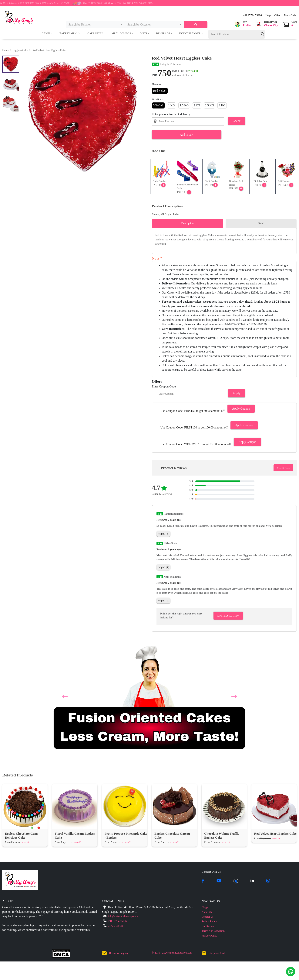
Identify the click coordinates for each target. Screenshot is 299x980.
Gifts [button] (144, 34)
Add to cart (186, 135)
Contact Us (208, 805)
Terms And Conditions (214, 820)
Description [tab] (187, 223)
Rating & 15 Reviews (166, 64)
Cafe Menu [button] (95, 34)
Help (268, 15)
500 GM (158, 105)
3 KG (222, 105)
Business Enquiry (119, 842)
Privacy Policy (209, 824)
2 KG (197, 105)
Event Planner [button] (190, 34)
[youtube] (219, 770)
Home (5, 50)
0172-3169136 (116, 815)
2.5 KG (209, 105)
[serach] (196, 25)
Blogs (205, 796)
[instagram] (268, 770)
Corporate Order (218, 842)
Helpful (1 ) (163, 601)
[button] (242, 24)
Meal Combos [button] (121, 34)
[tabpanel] (224, 239)
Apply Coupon (241, 409)
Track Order (290, 15)
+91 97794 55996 (252, 15)
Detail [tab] (261, 223)
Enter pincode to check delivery (171, 114)
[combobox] (95, 25)
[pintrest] (236, 770)
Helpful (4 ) (163, 534)
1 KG (171, 105)
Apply (237, 393)
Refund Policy (209, 810)
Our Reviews (209, 815)
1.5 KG (184, 105)
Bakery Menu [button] (69, 34)
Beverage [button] (163, 34)
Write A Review (228, 616)
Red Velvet (160, 91)
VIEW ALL (283, 468)
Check (237, 121)
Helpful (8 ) (163, 567)
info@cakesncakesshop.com (123, 805)
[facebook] (203, 770)
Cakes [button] (46, 34)
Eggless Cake (21, 50)
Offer (277, 15)
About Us (207, 801)
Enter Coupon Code (164, 386)
